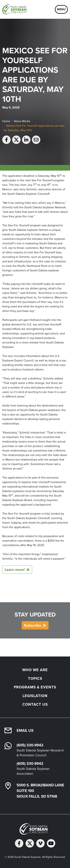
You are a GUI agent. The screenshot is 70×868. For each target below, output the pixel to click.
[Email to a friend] (36, 140)
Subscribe (33, 625)
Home (6, 121)
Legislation (35, 696)
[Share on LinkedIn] (26, 140)
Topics (35, 678)
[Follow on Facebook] (19, 843)
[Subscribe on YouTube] (51, 843)
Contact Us (35, 704)
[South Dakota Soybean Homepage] (15, 9)
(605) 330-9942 (30, 745)
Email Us (25, 730)
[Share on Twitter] (16, 140)
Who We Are (35, 670)
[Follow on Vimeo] (40, 843)
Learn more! (15, 570)
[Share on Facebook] (6, 140)
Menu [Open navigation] (61, 9)
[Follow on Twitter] (30, 843)
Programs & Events (35, 687)
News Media (22, 121)
